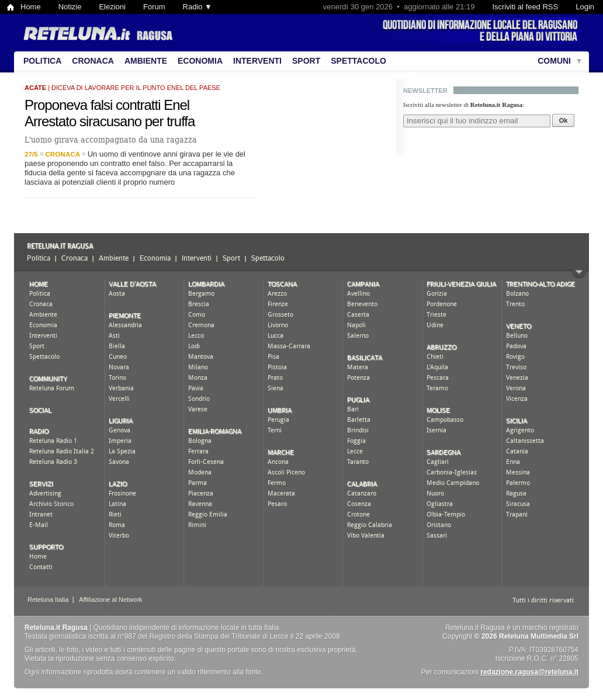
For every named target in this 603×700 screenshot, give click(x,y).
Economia (200, 61)
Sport (306, 61)
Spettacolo (358, 61)
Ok (564, 120)
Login (585, 7)
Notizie (70, 7)
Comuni (554, 61)
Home (31, 7)
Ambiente (146, 61)
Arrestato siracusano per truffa (110, 121)
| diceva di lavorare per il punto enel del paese (122, 88)
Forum (154, 7)
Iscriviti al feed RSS (525, 7)
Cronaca (93, 61)
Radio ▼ (197, 7)
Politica (42, 61)
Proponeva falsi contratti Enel (107, 105)
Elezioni (112, 7)
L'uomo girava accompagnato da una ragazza (111, 140)
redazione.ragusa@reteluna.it (529, 672)
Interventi (257, 61)
